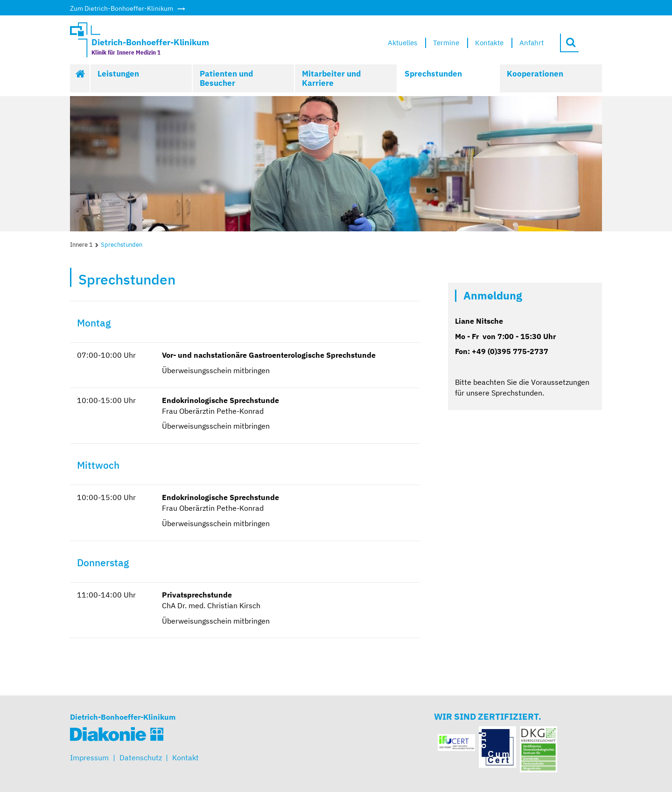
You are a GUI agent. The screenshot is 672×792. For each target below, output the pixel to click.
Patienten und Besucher (226, 78)
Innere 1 (81, 245)
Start (80, 78)
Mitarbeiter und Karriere (331, 78)
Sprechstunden (433, 74)
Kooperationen (535, 74)
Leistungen (118, 74)
